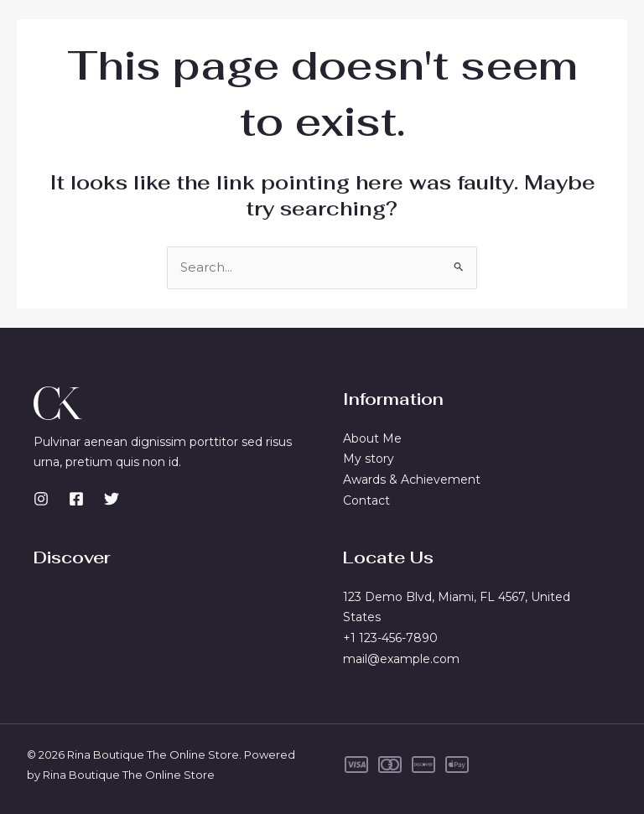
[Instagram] (41, 499)
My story (369, 459)
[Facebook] (76, 499)
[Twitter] (112, 499)
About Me (372, 438)
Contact (366, 500)
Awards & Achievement (412, 480)
